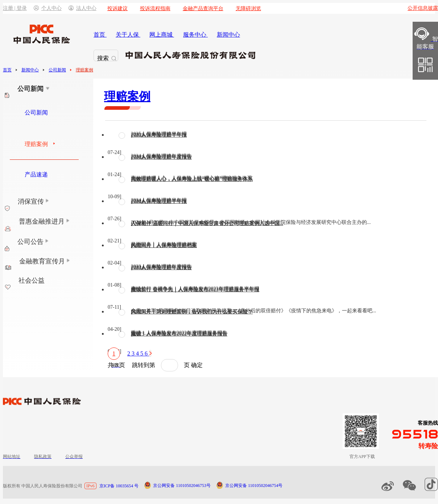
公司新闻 (57, 70)
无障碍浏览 (248, 9)
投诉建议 (117, 9)
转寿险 (428, 446)
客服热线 (428, 423)
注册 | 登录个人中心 (32, 8)
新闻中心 (30, 70)
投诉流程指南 (155, 9)
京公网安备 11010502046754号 (254, 486)
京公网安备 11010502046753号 (182, 486)
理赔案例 (84, 70)
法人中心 (82, 8)
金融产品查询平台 (203, 9)
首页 (7, 70)
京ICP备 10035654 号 (119, 486)
